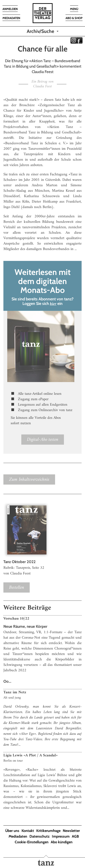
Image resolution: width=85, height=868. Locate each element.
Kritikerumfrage (48, 831)
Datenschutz (40, 836)
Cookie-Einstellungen (32, 842)
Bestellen (17, 587)
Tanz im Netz (15, 692)
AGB (75, 836)
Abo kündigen (62, 842)
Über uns (12, 831)
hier (53, 304)
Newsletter (71, 831)
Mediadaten (18, 836)
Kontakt (28, 831)
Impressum (61, 836)
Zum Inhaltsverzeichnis (29, 479)
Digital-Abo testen (43, 440)
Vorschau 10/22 (16, 619)
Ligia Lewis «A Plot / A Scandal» (30, 755)
